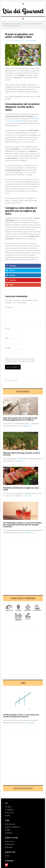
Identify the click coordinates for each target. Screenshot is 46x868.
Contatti (8, 830)
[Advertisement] (23, 566)
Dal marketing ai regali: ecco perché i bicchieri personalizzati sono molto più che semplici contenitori (22, 525)
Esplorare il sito (10, 824)
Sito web (8, 348)
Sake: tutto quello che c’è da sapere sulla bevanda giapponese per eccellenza (20, 419)
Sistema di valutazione (12, 827)
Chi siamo (8, 807)
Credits (7, 816)
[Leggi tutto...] (27, 426)
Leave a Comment (31, 41)
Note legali (9, 847)
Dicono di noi (9, 813)
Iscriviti (7, 856)
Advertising (9, 833)
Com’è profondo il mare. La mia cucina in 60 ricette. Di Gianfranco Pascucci (21, 716)
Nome (8, 328)
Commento (9, 307)
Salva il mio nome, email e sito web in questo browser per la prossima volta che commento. (20, 360)
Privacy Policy (10, 841)
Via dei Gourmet (23, 11)
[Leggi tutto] (31, 723)
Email (7, 338)
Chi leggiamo (9, 810)
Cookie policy (10, 844)
